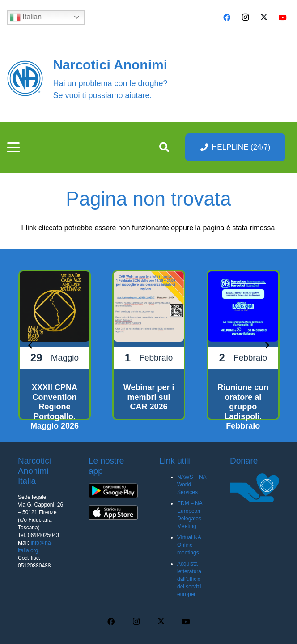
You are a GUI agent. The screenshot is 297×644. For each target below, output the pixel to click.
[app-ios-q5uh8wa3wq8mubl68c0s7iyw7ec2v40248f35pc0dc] (113, 513)
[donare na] (255, 488)
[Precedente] (30, 345)
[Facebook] (227, 17)
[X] (264, 17)
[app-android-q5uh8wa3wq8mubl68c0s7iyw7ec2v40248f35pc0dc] (113, 491)
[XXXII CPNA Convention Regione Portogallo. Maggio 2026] (55, 345)
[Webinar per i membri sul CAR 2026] (149, 345)
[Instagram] (246, 17)
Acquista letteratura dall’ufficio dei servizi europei (189, 579)
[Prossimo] (267, 345)
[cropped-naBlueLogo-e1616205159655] (25, 78)
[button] (13, 147)
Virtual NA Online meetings (189, 545)
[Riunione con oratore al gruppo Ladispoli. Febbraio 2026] (243, 345)
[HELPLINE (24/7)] (235, 147)
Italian (26, 17)
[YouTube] (283, 17)
